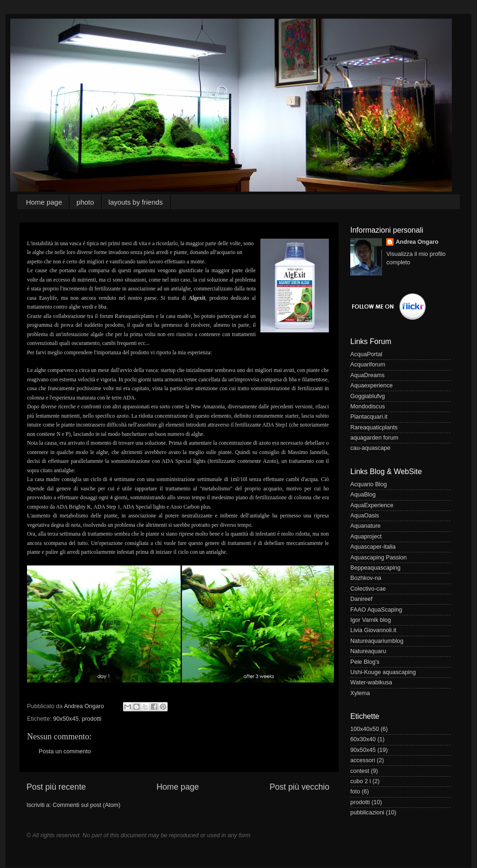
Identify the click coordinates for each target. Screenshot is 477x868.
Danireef (361, 599)
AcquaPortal (366, 354)
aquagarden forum (374, 438)
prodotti (92, 719)
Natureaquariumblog (377, 641)
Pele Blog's (365, 662)
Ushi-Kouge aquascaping (383, 672)
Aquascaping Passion (378, 558)
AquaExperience (372, 505)
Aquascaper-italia (373, 547)
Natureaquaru (368, 651)
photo (85, 202)
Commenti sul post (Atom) (87, 805)
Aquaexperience (371, 386)
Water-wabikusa (371, 682)
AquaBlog (363, 495)
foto (355, 792)
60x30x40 (363, 739)
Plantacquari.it (369, 417)
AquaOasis (365, 516)
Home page (44, 202)
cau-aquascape (370, 448)
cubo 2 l (361, 781)
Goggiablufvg (368, 396)
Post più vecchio (300, 787)
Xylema (360, 693)
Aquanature (365, 526)
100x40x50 (365, 729)
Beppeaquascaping (375, 568)
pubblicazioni (367, 813)
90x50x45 (66, 719)
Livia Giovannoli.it (373, 630)
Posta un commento (65, 751)
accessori (363, 760)
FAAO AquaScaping (376, 610)
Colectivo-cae (368, 589)
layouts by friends (136, 202)
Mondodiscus (368, 406)
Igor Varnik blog (371, 620)
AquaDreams (368, 375)
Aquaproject (366, 537)
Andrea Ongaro (417, 242)
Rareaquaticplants (374, 427)
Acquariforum (368, 365)
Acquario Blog (368, 484)
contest (360, 771)
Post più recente (56, 787)
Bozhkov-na (366, 578)
